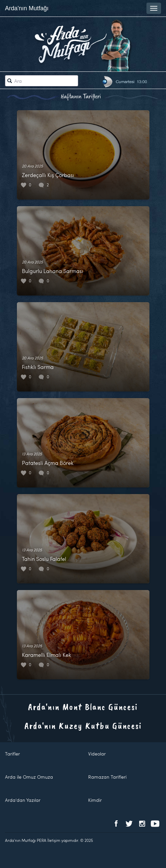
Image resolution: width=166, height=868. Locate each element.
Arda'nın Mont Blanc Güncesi (83, 707)
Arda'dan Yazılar (23, 800)
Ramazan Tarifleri (107, 777)
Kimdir (95, 800)
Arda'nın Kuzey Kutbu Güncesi (83, 726)
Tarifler (12, 754)
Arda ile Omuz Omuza (29, 777)
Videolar (97, 754)
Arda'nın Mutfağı (27, 8)
